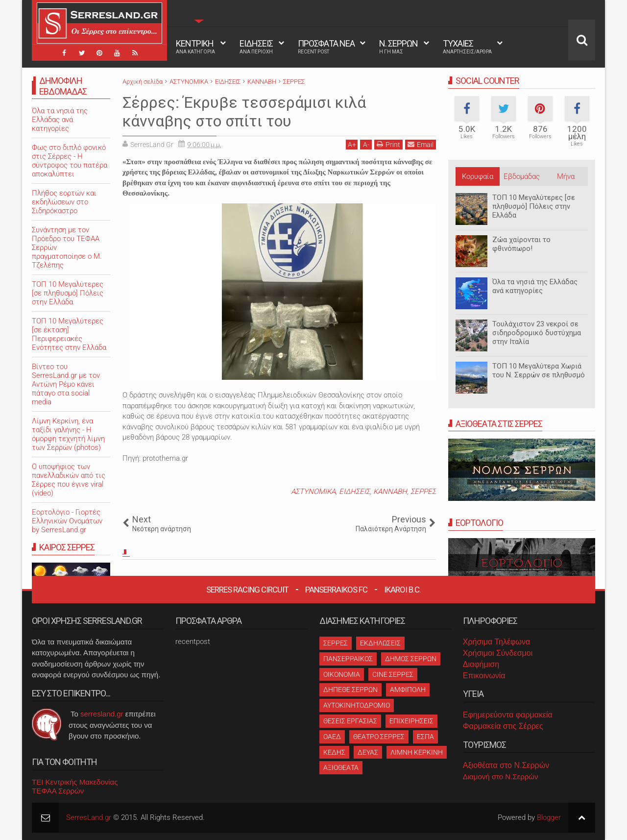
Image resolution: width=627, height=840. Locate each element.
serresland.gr (102, 714)
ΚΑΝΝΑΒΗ (390, 492)
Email (421, 144)
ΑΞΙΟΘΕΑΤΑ (341, 767)
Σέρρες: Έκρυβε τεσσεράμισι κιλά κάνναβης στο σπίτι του (244, 112)
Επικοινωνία (484, 676)
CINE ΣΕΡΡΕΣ (393, 674)
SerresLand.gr (89, 817)
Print (388, 144)
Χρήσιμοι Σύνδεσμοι (498, 653)
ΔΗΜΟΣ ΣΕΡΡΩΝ (411, 659)
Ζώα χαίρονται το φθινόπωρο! (521, 244)
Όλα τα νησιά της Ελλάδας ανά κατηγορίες (535, 286)
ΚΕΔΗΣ (334, 752)
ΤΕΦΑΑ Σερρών (58, 791)
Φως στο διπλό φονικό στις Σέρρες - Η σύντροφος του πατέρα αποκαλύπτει (70, 161)
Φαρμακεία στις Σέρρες (503, 726)
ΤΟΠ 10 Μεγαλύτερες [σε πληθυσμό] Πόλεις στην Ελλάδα (534, 206)
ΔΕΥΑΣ (368, 752)
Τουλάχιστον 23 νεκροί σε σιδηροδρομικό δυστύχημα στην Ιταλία (537, 333)
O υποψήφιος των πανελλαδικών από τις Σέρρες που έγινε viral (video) (69, 480)
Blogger (549, 817)
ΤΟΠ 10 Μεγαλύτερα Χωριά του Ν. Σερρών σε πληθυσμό (539, 371)
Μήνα (566, 176)
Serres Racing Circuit (247, 590)
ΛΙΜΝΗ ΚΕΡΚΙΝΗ (417, 752)
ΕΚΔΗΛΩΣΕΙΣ (380, 643)
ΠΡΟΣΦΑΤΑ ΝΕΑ (326, 47)
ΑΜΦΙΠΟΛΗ (408, 690)
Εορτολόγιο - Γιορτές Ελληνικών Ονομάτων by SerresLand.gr (67, 521)
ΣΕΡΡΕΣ (423, 492)
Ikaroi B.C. (402, 590)
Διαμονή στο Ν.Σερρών (501, 777)
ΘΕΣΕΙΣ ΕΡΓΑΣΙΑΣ (350, 721)
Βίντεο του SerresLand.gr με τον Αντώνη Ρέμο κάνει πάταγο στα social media (66, 384)
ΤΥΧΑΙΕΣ (467, 47)
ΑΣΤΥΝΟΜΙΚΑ (313, 492)
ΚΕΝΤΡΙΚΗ (195, 47)
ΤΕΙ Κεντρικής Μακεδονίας (75, 782)
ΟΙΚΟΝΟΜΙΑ (342, 674)
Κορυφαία (478, 176)
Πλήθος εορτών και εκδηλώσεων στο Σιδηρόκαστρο (64, 202)
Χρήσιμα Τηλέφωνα (496, 642)
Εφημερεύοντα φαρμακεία (508, 715)
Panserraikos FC (336, 590)
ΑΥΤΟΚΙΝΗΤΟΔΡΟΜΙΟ (357, 705)
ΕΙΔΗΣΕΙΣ (256, 47)
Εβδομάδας (522, 176)
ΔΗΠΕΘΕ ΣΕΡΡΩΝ (350, 690)
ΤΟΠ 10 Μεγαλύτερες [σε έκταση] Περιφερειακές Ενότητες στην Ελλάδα (69, 334)
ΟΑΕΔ (332, 737)
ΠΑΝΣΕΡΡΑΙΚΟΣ (348, 659)
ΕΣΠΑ (425, 737)
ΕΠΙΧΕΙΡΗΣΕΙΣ (411, 721)
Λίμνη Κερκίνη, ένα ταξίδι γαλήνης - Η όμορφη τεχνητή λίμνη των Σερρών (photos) (68, 434)
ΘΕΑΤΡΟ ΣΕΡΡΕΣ (379, 737)
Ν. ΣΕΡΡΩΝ (398, 47)
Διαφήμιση (481, 664)
